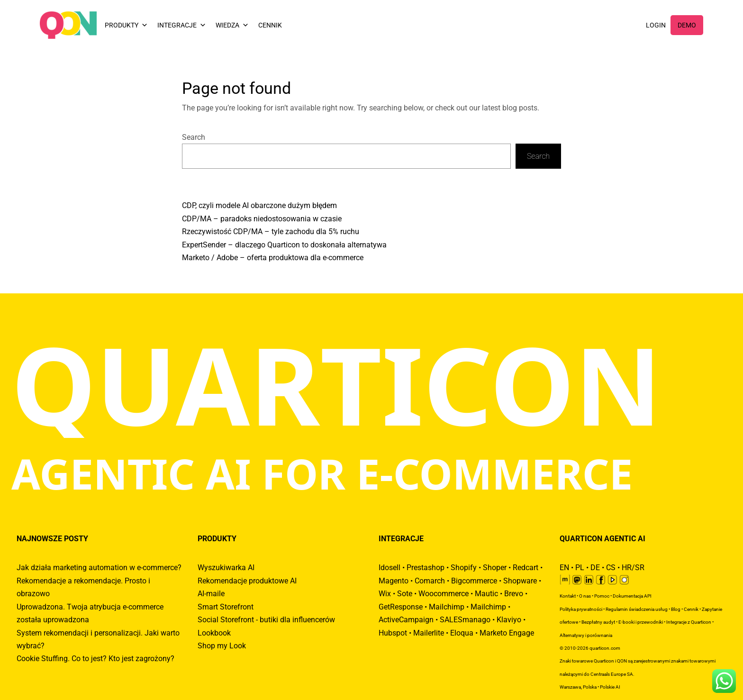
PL (580, 568)
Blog (676, 609)
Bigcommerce (474, 581)
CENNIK (270, 25)
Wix (385, 594)
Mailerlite (429, 633)
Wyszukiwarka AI (226, 568)
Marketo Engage (507, 633)
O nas (585, 596)
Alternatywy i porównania (586, 635)
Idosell (390, 568)
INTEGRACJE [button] (182, 25)
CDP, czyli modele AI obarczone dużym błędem (259, 205)
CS (611, 568)
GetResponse (401, 607)
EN (564, 568)
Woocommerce (444, 594)
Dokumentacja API (632, 596)
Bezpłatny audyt (598, 622)
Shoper (495, 568)
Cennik (691, 609)
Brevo (514, 594)
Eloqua (462, 633)
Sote (405, 594)
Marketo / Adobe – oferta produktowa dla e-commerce (273, 258)
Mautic (486, 594)
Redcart (526, 568)
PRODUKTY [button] (126, 25)
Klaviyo (509, 620)
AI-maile (211, 594)
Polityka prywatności (581, 609)
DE (595, 568)
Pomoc (602, 596)
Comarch (430, 581)
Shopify (464, 568)
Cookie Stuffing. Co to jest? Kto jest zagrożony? (95, 659)
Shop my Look (222, 646)
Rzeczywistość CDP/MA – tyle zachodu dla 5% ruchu (271, 232)
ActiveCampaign (406, 620)
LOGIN (656, 25)
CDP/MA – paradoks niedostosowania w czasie (262, 219)
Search (194, 137)
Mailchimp (447, 607)
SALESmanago (465, 620)
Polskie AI (610, 687)
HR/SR (633, 568)
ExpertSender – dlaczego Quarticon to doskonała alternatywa (284, 245)
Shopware (520, 581)
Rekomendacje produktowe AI (247, 581)
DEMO (687, 25)
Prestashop (426, 568)
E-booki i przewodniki (641, 622)
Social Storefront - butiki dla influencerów (266, 620)
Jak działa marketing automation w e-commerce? (99, 568)
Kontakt (568, 596)
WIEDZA (232, 25)
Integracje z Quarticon (689, 622)
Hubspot (393, 633)
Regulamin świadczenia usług (637, 609)
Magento (394, 581)
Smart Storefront (226, 607)
